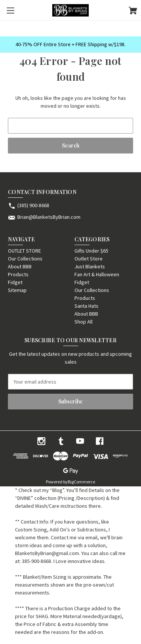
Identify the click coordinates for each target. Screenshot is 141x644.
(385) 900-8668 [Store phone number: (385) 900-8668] (33, 205)
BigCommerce (81, 482)
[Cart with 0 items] (133, 12)
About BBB (20, 266)
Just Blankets (90, 266)
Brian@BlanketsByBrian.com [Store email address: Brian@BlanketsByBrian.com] (49, 217)
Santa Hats (86, 306)
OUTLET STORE (24, 251)
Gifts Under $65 (91, 251)
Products (18, 274)
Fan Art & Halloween (97, 274)
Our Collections (25, 259)
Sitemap (17, 290)
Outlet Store (89, 259)
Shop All (83, 322)
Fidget (15, 282)
